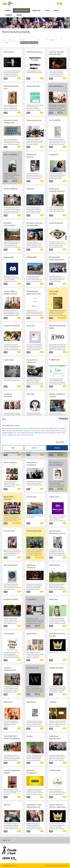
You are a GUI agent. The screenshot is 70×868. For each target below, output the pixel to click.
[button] (5, 23)
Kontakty (19, 15)
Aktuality (8, 10)
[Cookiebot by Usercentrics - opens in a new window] (60, 419)
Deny (13, 448)
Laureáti (56, 10)
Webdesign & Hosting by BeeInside (59, 866)
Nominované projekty (21, 10)
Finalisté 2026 (36, 10)
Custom (35, 448)
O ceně (47, 10)
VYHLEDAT (24, 43)
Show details (60, 442)
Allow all (57, 448)
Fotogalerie (9, 15)
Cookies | (48, 866)
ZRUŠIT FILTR (33, 43)
